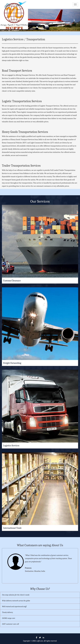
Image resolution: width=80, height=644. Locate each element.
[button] (74, 20)
